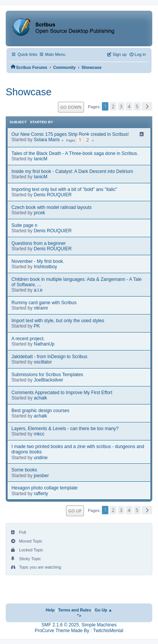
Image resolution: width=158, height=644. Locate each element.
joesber (41, 476)
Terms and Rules (75, 610)
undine (40, 458)
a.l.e (38, 290)
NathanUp (44, 344)
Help (50, 610)
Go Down (71, 107)
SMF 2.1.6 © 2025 (60, 625)
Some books (24, 470)
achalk (40, 398)
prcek (39, 213)
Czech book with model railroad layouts (52, 207)
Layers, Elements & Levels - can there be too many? (65, 429)
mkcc (39, 434)
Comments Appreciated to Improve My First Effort (62, 393)
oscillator (43, 362)
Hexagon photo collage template (44, 488)
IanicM (40, 159)
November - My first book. (38, 261)
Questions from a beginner (39, 243)
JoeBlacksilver (48, 380)
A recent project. (28, 339)
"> (79, 616)
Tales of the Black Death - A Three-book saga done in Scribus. (75, 153)
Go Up (75, 511)
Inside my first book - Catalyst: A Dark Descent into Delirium (72, 171)
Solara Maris (47, 140)
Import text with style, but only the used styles (58, 321)
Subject (18, 122)
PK (37, 326)
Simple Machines (99, 625)
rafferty (41, 494)
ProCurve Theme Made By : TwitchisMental (79, 631)
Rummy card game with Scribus (44, 303)
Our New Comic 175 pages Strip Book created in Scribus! (70, 134)
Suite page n (24, 225)
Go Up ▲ (103, 610)
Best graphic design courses (40, 411)
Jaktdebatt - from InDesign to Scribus (49, 357)
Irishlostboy (45, 267)
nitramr (41, 308)
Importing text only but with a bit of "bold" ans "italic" (64, 189)
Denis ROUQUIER (52, 195)
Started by (41, 122)
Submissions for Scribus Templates (47, 375)
